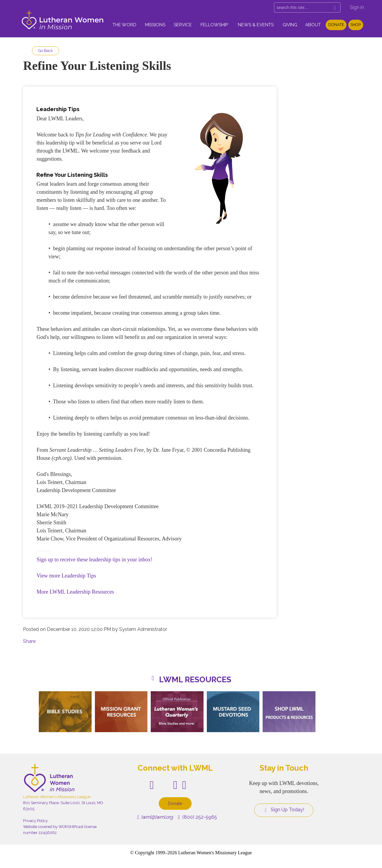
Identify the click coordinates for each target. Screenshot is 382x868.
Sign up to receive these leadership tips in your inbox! (94, 560)
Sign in (357, 7)
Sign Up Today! (284, 810)
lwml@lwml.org (155, 817)
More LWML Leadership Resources (75, 592)
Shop (356, 25)
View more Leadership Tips (66, 576)
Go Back (46, 51)
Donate (336, 25)
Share (29, 641)
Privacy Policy (35, 821)
